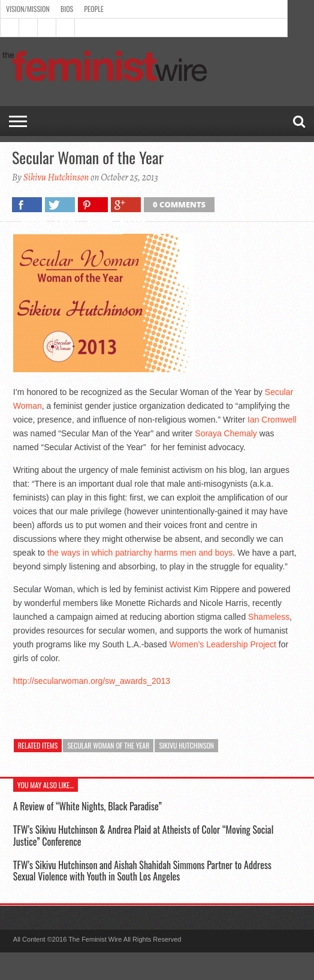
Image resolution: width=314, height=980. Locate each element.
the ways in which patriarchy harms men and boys (140, 553)
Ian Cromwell (272, 420)
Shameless (269, 617)
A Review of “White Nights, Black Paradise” (87, 806)
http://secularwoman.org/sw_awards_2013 (92, 681)
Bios (67, 9)
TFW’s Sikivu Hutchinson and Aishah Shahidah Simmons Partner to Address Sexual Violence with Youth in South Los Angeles (142, 871)
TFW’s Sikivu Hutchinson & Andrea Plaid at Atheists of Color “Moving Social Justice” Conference (143, 835)
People (94, 9)
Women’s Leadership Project (223, 644)
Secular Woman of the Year (108, 745)
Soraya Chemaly (227, 433)
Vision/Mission (28, 9)
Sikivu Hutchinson (56, 177)
